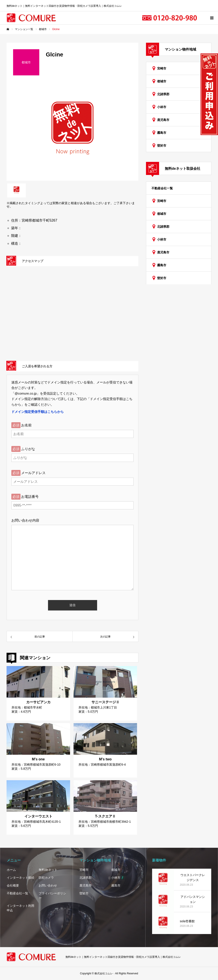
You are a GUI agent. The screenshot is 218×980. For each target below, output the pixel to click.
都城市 (162, 81)
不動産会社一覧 (162, 188)
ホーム (11, 870)
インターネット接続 (21, 878)
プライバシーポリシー (52, 896)
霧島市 (162, 133)
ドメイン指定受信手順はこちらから (38, 412)
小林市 (162, 107)
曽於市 (162, 146)
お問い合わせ (48, 885)
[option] (72, 131)
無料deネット (48, 870)
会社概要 (13, 885)
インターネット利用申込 (21, 908)
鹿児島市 (163, 120)
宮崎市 (162, 68)
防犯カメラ (46, 878)
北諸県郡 (163, 94)
